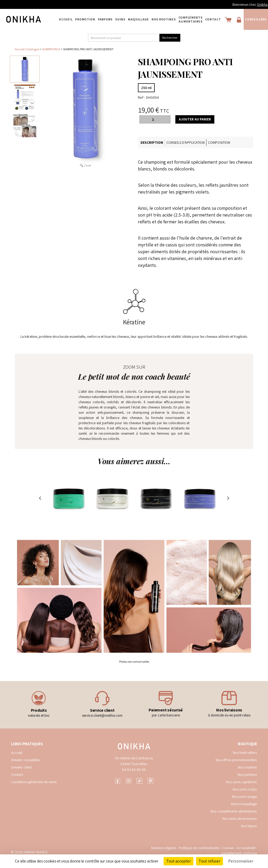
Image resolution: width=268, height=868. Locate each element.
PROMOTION (85, 19)
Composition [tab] (224, 144)
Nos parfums (247, 776)
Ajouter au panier (195, 121)
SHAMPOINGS (51, 49)
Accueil (66, 19)
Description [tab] (152, 144)
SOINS (120, 19)
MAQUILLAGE (138, 19)
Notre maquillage (244, 805)
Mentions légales (164, 849)
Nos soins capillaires (241, 783)
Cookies (228, 849)
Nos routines (247, 769)
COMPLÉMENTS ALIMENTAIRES (191, 19)
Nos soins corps (245, 790)
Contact (213, 19)
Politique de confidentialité (199, 849)
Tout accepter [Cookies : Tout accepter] (178, 861)
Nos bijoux (249, 827)
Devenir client (21, 769)
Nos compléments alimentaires (234, 812)
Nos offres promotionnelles (236, 761)
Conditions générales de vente (34, 783)
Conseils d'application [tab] (188, 144)
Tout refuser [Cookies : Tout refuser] (210, 861)
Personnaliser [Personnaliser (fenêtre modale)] (241, 861)
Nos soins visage (244, 798)
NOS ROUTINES (164, 19)
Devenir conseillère (26, 761)
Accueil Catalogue (27, 49)
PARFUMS (105, 19)
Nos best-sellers (245, 754)
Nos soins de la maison (240, 820)
